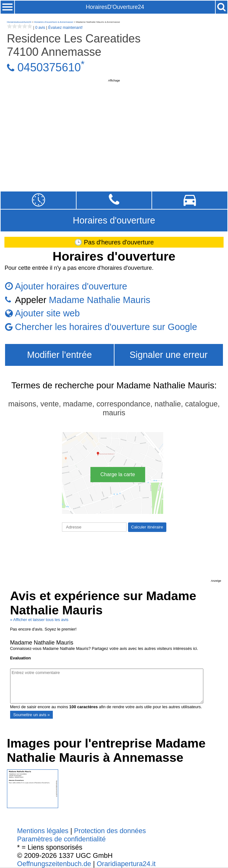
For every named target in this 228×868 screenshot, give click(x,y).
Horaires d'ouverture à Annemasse (54, 22)
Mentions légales (43, 831)
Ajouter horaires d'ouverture (71, 286)
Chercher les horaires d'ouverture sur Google (106, 327)
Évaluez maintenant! (66, 28)
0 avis (40, 28)
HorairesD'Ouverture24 (115, 7)
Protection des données (110, 831)
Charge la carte (118, 474)
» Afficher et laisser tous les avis (39, 620)
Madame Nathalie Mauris (100, 300)
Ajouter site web (47, 313)
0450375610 (49, 67)
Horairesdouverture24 (19, 22)
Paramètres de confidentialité (61, 839)
